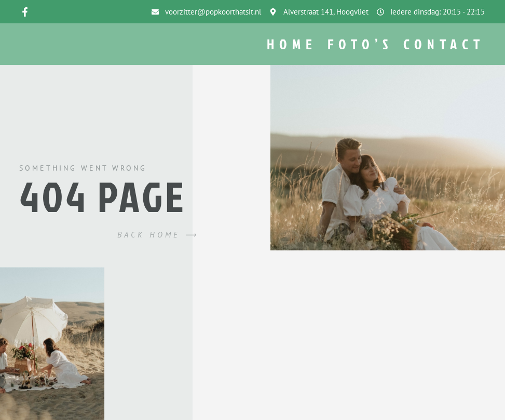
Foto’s (360, 44)
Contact (444, 44)
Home (292, 44)
